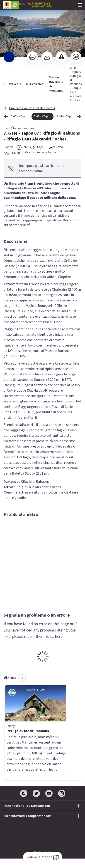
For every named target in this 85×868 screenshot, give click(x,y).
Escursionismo (34, 84)
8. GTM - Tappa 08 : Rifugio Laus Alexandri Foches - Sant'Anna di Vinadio (66, 116)
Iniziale (14, 84)
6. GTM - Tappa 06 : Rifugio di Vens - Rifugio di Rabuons (21, 116)
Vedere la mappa (42, 857)
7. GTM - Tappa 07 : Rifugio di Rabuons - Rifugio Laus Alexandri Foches (44, 116)
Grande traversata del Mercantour (57, 84)
